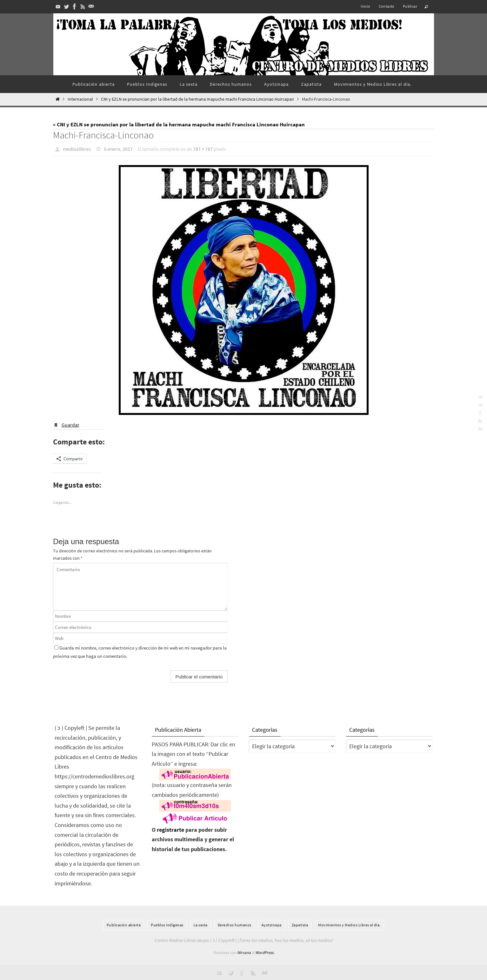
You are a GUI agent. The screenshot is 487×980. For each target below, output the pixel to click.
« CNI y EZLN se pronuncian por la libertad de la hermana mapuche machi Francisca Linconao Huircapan (179, 124)
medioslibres (77, 149)
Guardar (70, 424)
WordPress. (265, 952)
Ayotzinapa (272, 925)
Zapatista (300, 925)
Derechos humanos (235, 925)
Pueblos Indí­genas (167, 925)
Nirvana (244, 952)
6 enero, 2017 (118, 149)
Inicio (365, 6)
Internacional (80, 99)
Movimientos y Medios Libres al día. (349, 925)
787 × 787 (203, 149)
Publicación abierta (124, 925)
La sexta (201, 925)
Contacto (387, 6)
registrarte (170, 829)
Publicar (410, 6)
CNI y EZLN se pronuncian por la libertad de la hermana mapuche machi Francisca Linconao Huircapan (197, 99)
